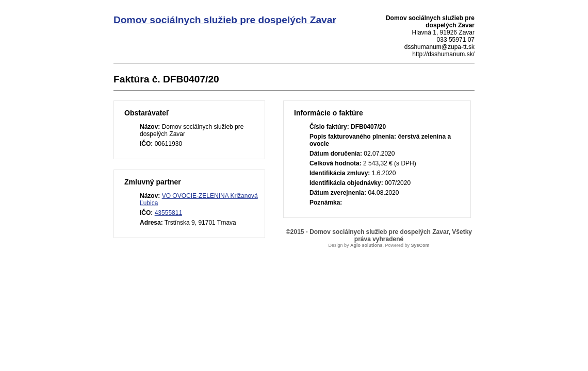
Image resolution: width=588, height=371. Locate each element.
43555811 (168, 213)
